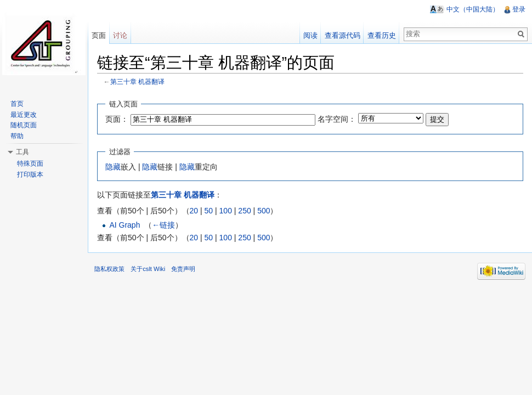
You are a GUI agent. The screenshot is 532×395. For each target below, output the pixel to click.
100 (226, 211)
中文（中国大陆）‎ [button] (473, 9)
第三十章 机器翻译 (137, 81)
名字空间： (337, 119)
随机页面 (24, 125)
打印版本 (30, 174)
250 (244, 211)
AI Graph (124, 225)
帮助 (17, 136)
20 (194, 211)
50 (209, 211)
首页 (17, 104)
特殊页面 (30, 163)
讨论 (120, 35)
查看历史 (382, 35)
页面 (99, 35)
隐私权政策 (109, 269)
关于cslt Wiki (148, 269)
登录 (519, 9)
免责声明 (183, 269)
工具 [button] (22, 152)
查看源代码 (343, 35)
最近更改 (24, 115)
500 (264, 211)
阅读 (310, 35)
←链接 (163, 225)
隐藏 (113, 167)
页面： (117, 119)
